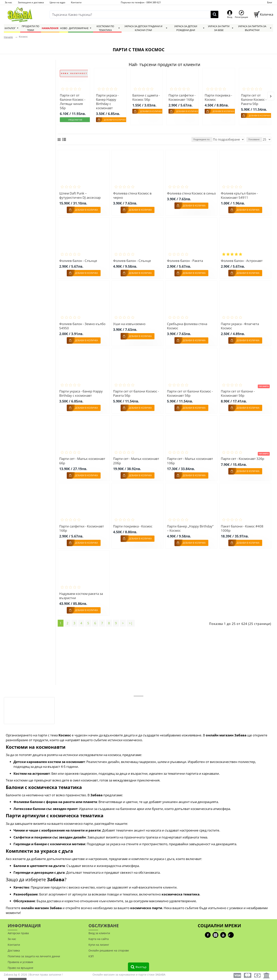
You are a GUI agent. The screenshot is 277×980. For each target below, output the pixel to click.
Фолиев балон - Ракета (186, 259)
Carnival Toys (19, 118)
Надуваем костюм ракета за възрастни (82, 593)
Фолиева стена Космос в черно (133, 194)
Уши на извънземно (130, 322)
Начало (8, 37)
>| (131, 620)
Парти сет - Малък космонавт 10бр (191, 458)
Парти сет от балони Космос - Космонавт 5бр (190, 391)
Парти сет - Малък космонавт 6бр (83, 458)
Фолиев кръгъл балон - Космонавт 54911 (240, 194)
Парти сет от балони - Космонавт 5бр (238, 391)
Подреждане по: (212, 138)
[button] (271, 96)
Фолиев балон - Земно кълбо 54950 (83, 324)
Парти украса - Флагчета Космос (240, 324)
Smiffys (14, 125)
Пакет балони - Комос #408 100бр (243, 525)
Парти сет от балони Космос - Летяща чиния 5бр (73, 102)
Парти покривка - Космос (218, 97)
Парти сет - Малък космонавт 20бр (137, 458)
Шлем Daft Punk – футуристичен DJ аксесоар (81, 194)
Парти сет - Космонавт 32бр (243, 456)
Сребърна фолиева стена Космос (188, 324)
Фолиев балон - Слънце (79, 259)
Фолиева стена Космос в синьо (187, 194)
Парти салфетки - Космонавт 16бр (182, 97)
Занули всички (19, 158)
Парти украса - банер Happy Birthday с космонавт (107, 102)
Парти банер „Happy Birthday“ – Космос (191, 525)
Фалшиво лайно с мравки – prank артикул (41, 700)
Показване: (256, 138)
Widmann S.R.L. (20, 146)
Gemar (14, 139)
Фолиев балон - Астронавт (242, 259)
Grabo (13, 132)
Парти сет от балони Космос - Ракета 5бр (254, 100)
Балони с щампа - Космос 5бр (146, 97)
